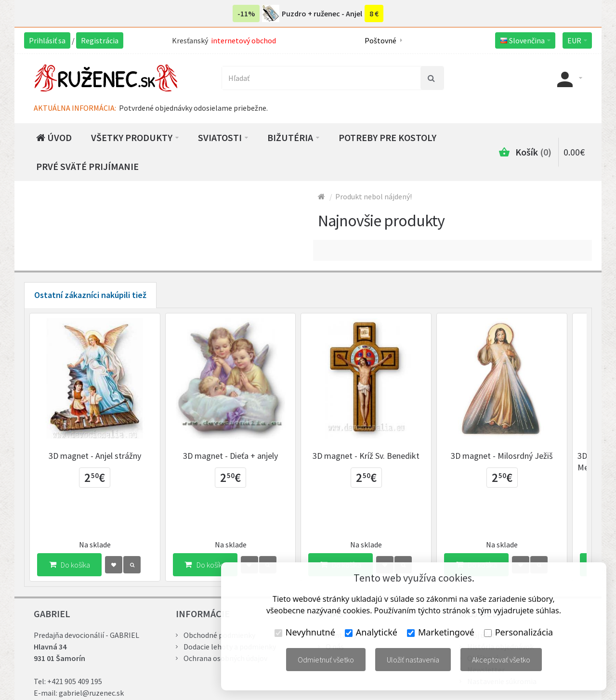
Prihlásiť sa (47, 40)
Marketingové (441, 632)
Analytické (371, 632)
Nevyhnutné (305, 632)
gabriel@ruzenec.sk (91, 661)
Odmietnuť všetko (326, 660)
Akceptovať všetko (501, 660)
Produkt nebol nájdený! (374, 196)
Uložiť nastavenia (413, 660)
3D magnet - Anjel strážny (97, 460)
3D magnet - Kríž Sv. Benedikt (378, 460)
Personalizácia (518, 632)
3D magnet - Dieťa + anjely (238, 460)
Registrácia (100, 40)
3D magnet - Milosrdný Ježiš (519, 460)
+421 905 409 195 (75, 649)
